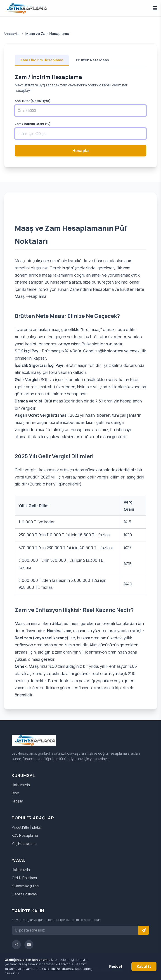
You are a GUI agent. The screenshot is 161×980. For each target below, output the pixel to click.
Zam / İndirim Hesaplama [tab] (42, 60)
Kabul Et (144, 966)
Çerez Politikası (25, 894)
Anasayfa (12, 34)
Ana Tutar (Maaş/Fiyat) (33, 101)
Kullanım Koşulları (25, 886)
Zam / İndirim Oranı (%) (33, 124)
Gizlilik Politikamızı (59, 969)
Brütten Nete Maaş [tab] (92, 60)
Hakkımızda (21, 785)
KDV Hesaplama (25, 835)
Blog (15, 793)
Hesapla (80, 150)
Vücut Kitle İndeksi (27, 827)
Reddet (116, 966)
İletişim (17, 801)
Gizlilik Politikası (24, 878)
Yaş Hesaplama (24, 844)
